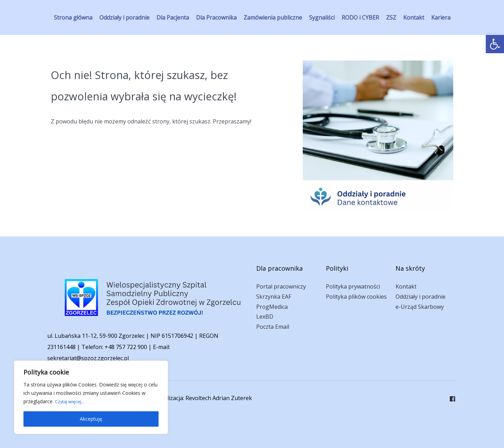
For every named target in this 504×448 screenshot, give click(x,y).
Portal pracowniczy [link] (281, 286)
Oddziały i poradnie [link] (421, 297)
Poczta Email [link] (273, 327)
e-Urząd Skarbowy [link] (420, 307)
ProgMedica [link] (272, 307)
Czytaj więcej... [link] (71, 401)
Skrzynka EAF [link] (274, 297)
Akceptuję (91, 419)
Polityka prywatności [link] (353, 286)
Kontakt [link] (406, 286)
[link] (495, 44)
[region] (91, 397)
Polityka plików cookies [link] (356, 297)
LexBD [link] (265, 317)
